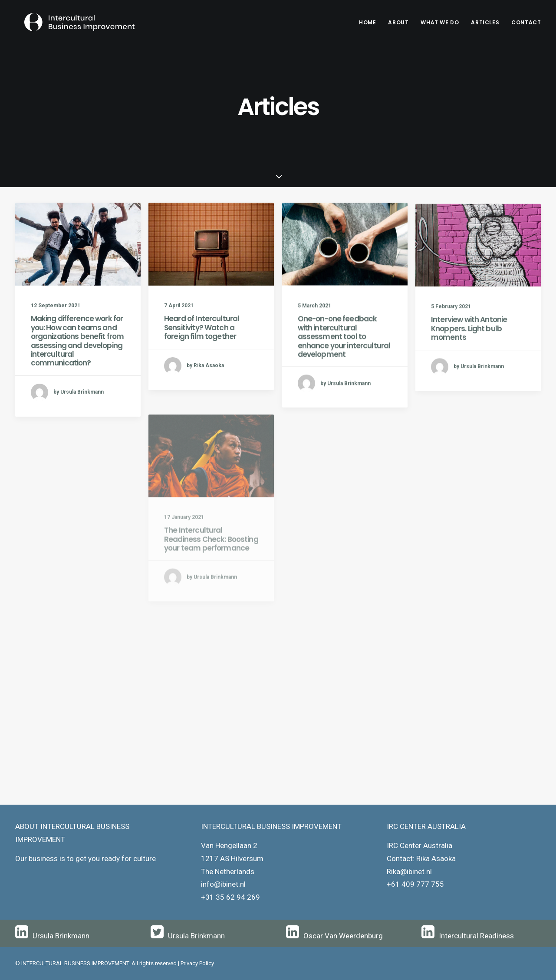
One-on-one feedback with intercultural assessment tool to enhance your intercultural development (344, 345)
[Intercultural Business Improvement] (72, 23)
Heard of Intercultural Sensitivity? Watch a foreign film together (202, 328)
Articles (485, 22)
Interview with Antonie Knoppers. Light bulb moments (469, 348)
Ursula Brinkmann (61, 936)
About (398, 22)
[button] (78, 244)
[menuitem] (370, 23)
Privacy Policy (197, 963)
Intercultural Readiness (476, 936)
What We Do (440, 22)
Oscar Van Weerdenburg (343, 936)
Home (367, 22)
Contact (526, 22)
